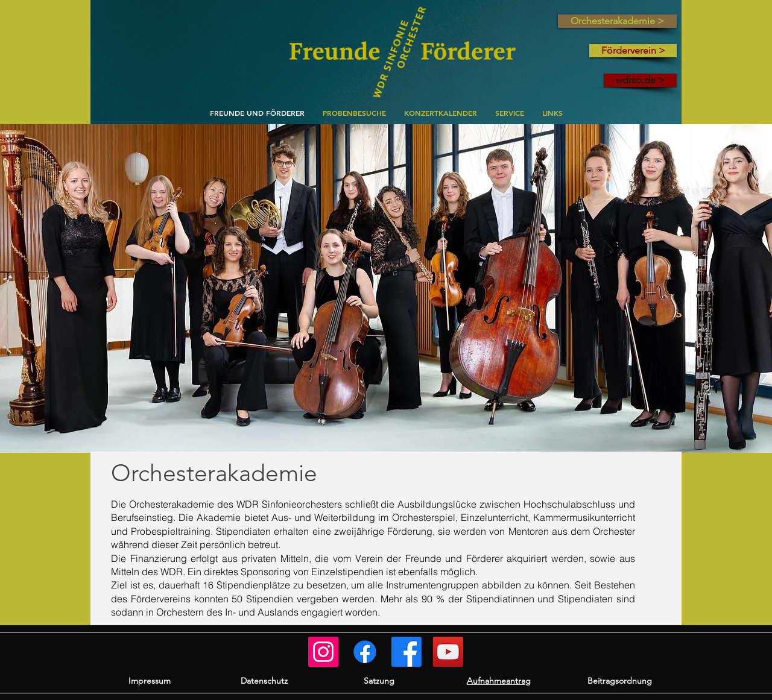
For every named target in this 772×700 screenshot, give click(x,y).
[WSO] (407, 652)
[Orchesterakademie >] (617, 21)
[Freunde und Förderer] (323, 652)
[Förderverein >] (633, 51)
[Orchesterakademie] (365, 652)
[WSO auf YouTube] (448, 652)
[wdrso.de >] (640, 80)
